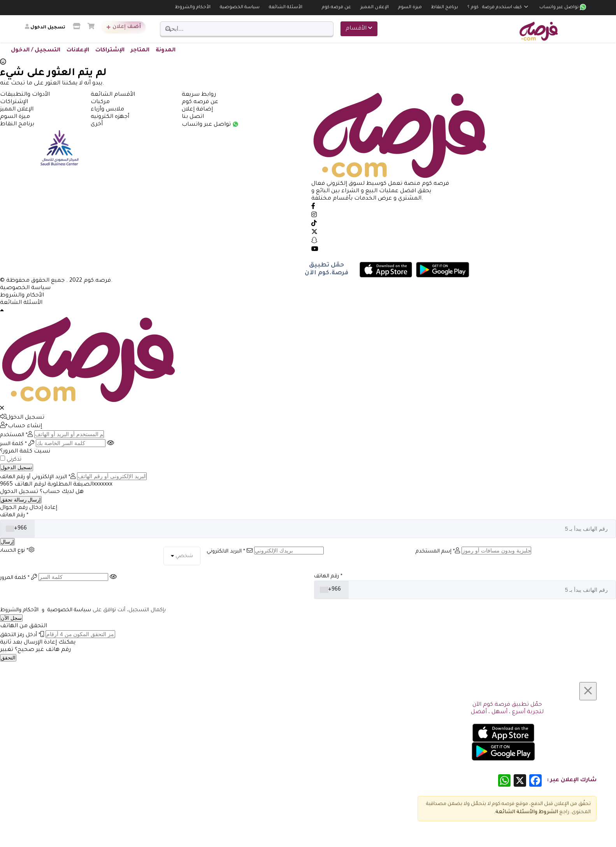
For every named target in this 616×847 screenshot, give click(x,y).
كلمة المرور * (18, 578)
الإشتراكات (110, 51)
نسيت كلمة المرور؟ (25, 452)
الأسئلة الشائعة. (514, 812)
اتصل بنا (193, 117)
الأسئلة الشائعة (286, 8)
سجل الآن (11, 618)
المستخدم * (16, 435)
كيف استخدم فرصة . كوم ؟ (495, 8)
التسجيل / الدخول (36, 51)
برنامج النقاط (445, 8)
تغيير (7, 650)
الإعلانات (78, 51)
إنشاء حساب (21, 426)
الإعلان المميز (375, 8)
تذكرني (14, 460)
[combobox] (18, 529)
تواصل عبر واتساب (563, 8)
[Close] (588, 691)
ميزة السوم (410, 8)
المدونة (166, 51)
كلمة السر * (17, 444)
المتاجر (140, 51)
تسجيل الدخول (22, 418)
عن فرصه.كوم (336, 8)
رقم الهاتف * (14, 515)
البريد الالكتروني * (230, 552)
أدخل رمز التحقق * (22, 635)
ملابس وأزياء (107, 110)
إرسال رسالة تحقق (21, 500)
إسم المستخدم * (438, 552)
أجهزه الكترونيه (110, 117)
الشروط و (546, 812)
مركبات (100, 102)
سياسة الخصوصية (240, 8)
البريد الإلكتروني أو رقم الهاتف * (38, 477)
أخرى (97, 125)
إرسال (7, 542)
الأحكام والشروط (193, 8)
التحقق (8, 658)
